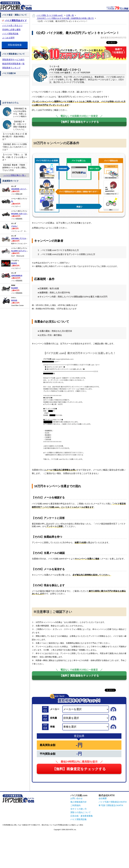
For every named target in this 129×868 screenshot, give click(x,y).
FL (12, 201)
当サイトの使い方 (79, 809)
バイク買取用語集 (10, 34)
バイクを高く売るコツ (12, 25)
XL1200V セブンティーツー (21, 251)
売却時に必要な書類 (11, 30)
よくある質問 (8, 38)
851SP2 (14, 263)
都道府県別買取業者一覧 (13, 64)
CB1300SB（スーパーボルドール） (24, 189)
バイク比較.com (79, 795)
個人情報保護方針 (79, 802)
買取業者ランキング (11, 68)
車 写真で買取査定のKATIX (111, 805)
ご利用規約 (75, 805)
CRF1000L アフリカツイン (21, 238)
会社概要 (103, 798)
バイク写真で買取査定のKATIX (113, 802)
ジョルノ (14, 226)
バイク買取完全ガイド (16, 20)
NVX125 (14, 300)
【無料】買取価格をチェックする (79, 122)
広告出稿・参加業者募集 (82, 816)
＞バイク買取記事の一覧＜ (15, 175)
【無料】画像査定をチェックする (79, 769)
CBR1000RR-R (17, 276)
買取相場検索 (15, 45)
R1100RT (15, 288)
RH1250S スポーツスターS (21, 214)
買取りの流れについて (81, 812)
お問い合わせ (76, 798)
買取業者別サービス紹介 (13, 60)
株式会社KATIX (107, 795)
